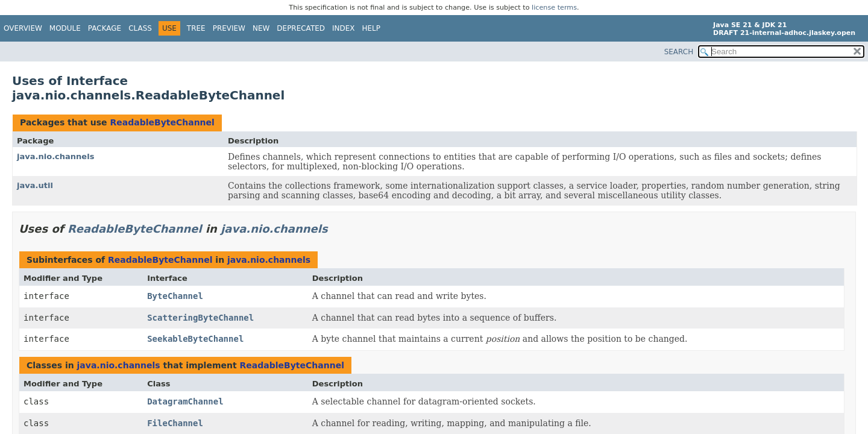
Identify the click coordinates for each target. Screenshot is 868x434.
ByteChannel (175, 296)
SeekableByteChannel (195, 339)
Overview (23, 28)
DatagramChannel (185, 401)
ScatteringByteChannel (200, 318)
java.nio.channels (55, 156)
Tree (196, 28)
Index (344, 28)
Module (65, 28)
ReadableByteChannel (162, 122)
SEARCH (679, 52)
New (261, 28)
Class (140, 28)
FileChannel (175, 423)
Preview (229, 28)
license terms (554, 8)
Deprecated (301, 28)
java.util (35, 185)
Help (372, 28)
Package (105, 28)
